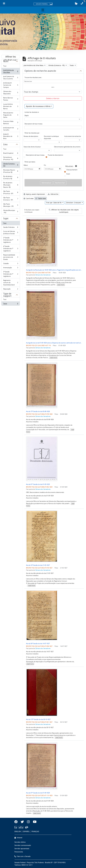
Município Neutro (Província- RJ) (11, 171)
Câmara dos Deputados (11, 93)
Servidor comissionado (23, 845)
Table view (41, 198)
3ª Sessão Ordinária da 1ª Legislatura (11, 274)
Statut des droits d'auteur (32, 147)
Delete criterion (53, 98)
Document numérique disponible (51, 137)
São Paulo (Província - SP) (11, 192)
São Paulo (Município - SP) (11, 205)
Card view (29, 198)
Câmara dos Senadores (43, 275)
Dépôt (27, 115)
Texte (11, 304)
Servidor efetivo (20, 842)
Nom (6, 62)
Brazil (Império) (11, 154)
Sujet (6, 219)
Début (26, 165)
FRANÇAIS (35, 832)
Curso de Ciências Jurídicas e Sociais (11, 232)
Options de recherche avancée (40, 71)
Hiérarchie (53, 194)
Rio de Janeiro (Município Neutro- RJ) (11, 185)
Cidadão (11, 264)
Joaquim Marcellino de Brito (11, 136)
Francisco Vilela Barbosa (11, 122)
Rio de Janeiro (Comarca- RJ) (11, 177)
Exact (68, 174)
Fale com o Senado (23, 856)
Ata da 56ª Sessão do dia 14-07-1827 (38, 643)
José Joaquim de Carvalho (11, 129)
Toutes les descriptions (55, 155)
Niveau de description (31, 136)
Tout (5, 66)
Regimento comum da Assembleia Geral (11, 283)
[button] (76, 3)
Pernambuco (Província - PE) (11, 158)
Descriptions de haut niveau (35, 155)
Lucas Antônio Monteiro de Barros (11, 106)
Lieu (5, 145)
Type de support (7, 296)
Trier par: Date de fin (54, 203)
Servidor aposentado (22, 849)
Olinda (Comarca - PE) (11, 165)
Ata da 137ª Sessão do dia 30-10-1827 (38, 719)
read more (61, 285)
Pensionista (19, 852)
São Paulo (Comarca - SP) (11, 199)
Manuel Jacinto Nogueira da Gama (11, 115)
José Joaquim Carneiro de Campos (11, 85)
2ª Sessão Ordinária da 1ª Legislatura (11, 240)
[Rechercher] (53, 81)
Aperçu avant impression (34, 194)
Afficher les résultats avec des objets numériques (64, 211)
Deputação (11, 289)
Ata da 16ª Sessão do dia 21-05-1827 (38, 565)
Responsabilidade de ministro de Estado (11, 257)
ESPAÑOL (26, 832)
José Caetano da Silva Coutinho (11, 78)
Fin (45, 165)
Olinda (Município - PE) (11, 211)
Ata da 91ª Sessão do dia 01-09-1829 (38, 484)
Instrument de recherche (73, 136)
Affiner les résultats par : (11, 57)
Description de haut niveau (33, 124)
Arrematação (11, 268)
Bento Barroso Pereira (11, 99)
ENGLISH (18, 832)
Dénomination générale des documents (67, 147)
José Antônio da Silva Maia (11, 71)
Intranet (18, 838)
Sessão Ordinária (11, 228)
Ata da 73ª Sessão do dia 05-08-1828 (38, 411)
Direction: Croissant (74, 203)
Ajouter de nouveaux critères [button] (38, 106)
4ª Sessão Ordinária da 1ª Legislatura (11, 248)
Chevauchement (72, 170)
